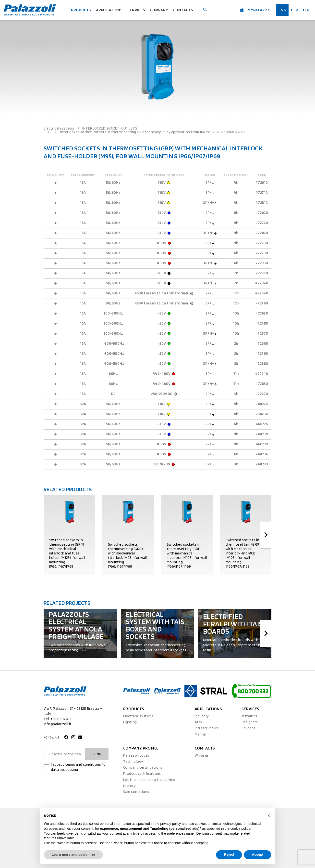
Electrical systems (59, 128)
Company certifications (143, 767)
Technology (133, 762)
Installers (249, 716)
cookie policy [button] (240, 829)
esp (294, 10)
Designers (250, 722)
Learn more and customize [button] (73, 855)
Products (80, 10)
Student (248, 728)
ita (306, 10)
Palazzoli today (136, 755)
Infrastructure (207, 728)
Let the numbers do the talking (149, 780)
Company (160, 10)
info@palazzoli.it (58, 724)
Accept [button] (258, 855)
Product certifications (142, 774)
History (129, 786)
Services (137, 10)
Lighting (130, 722)
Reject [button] (229, 855)
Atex (199, 722)
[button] (269, 815)
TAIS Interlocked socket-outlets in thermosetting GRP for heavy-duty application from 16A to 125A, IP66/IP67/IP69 (148, 132)
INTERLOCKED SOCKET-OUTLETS (110, 128)
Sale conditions (136, 792)
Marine (200, 734)
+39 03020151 (61, 719)
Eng (282, 10)
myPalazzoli (256, 10)
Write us (202, 755)
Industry (202, 716)
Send (97, 754)
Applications (109, 10)
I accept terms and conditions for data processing (79, 767)
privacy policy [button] (170, 824)
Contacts (184, 10)
